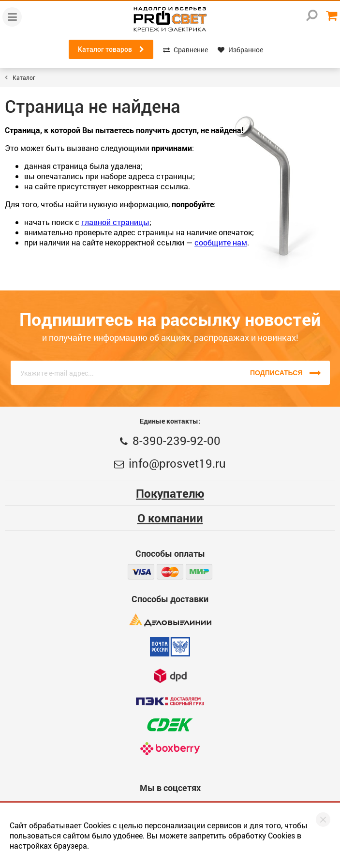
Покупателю (170, 493)
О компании (170, 518)
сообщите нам (221, 242)
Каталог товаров (111, 49)
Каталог (24, 77)
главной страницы (115, 222)
